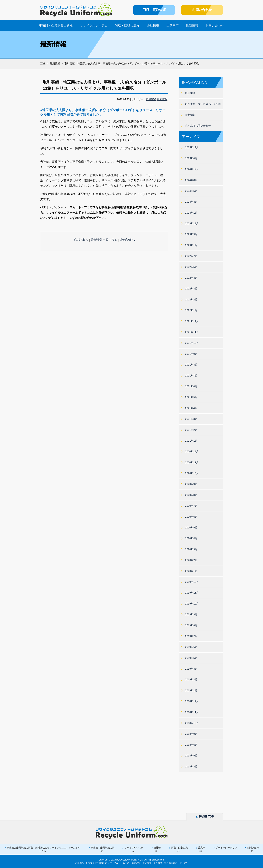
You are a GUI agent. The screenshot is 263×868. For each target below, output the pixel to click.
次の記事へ (127, 240)
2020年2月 (191, 560)
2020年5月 (191, 528)
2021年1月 (191, 441)
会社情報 (153, 26)
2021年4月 (191, 408)
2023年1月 (191, 245)
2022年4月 (191, 278)
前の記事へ (81, 240)
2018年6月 (191, 745)
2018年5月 (191, 756)
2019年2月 (191, 679)
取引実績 (151, 99)
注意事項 (173, 26)
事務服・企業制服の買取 (56, 26)
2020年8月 (191, 495)
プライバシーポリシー (226, 849)
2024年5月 (191, 191)
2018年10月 (192, 723)
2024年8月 (191, 180)
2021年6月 (191, 386)
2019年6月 (191, 647)
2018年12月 (192, 701)
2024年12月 (192, 169)
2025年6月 (191, 158)
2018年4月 (191, 767)
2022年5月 (191, 267)
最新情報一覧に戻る (104, 240)
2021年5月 (191, 397)
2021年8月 (191, 365)
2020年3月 (191, 549)
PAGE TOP (205, 817)
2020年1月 (191, 571)
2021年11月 (192, 332)
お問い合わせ (215, 26)
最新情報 (192, 26)
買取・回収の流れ (127, 26)
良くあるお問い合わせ (198, 126)
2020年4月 (191, 538)
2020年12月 (192, 451)
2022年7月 (191, 256)
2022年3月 (191, 289)
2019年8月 (191, 625)
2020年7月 (191, 506)
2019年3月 (191, 669)
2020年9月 (191, 484)
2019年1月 (191, 690)
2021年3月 (191, 419)
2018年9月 (191, 734)
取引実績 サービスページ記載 (203, 104)
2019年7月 (191, 636)
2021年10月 (192, 343)
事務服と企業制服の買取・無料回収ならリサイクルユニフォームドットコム (44, 849)
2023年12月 (192, 223)
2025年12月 (192, 147)
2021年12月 (192, 321)
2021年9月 (191, 354)
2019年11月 (192, 593)
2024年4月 (191, 202)
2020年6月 (191, 517)
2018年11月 (192, 712)
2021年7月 (191, 376)
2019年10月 (192, 604)
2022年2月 (191, 300)
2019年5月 (191, 658)
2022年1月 (191, 310)
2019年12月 (192, 582)
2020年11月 (192, 462)
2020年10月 (192, 473)
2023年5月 (191, 234)
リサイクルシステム (94, 26)
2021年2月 (191, 430)
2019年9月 (191, 614)
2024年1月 (191, 213)
